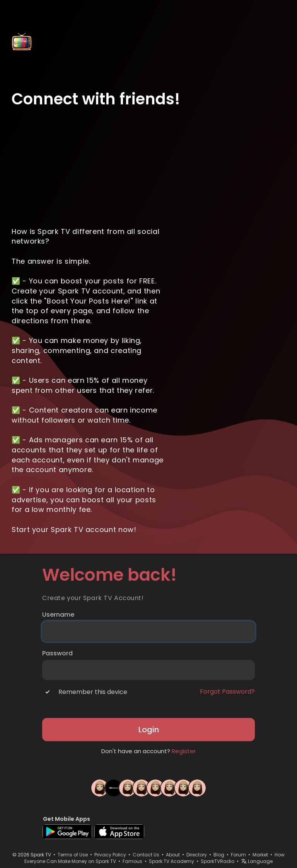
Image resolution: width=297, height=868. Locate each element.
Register (184, 751)
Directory (197, 855)
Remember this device (93, 692)
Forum (238, 855)
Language (257, 861)
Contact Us (146, 855)
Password (57, 653)
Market (260, 855)
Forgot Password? (227, 692)
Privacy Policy (110, 855)
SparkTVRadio (218, 861)
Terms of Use (73, 855)
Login (149, 730)
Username (58, 615)
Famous (132, 861)
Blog (219, 855)
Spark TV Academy (172, 861)
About (173, 855)
